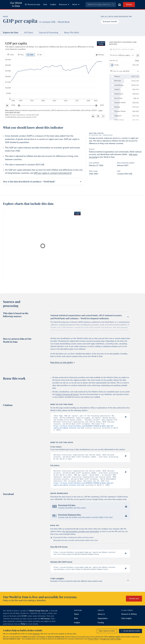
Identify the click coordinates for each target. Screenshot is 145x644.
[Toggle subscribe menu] (120, 5)
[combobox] (101, 5)
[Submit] (113, 5)
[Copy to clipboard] (123, 417)
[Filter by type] (125, 71)
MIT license (45, 625)
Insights (53, 5)
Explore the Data (11, 33)
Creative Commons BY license (67, 394)
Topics (76, 620)
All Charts (29, 33)
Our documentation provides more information (81, 536)
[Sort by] (122, 55)
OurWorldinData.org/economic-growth (18, 117)
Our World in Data (16, 5)
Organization (103, 624)
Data (45, 5)
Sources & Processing (49, 33)
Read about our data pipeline (62, 362)
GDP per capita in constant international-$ (52, 173)
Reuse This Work (72, 33)
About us (101, 620)
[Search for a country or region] (125, 49)
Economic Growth (110, 22)
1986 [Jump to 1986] (13, 105)
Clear (137, 60)
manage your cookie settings (110, 639)
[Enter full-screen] (103, 116)
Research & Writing (129, 620)
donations (36, 634)
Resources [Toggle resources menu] (64, 4)
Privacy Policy (93, 639)
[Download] (93, 116)
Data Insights (127, 624)
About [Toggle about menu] (76, 4)
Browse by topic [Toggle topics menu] (33, 4)
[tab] (11, 55)
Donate (129, 5)
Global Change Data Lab (39, 617)
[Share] (98, 116)
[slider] (19, 105)
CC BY (34, 117)
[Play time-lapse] (7, 105)
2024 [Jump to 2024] (102, 105)
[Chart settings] (100, 55)
